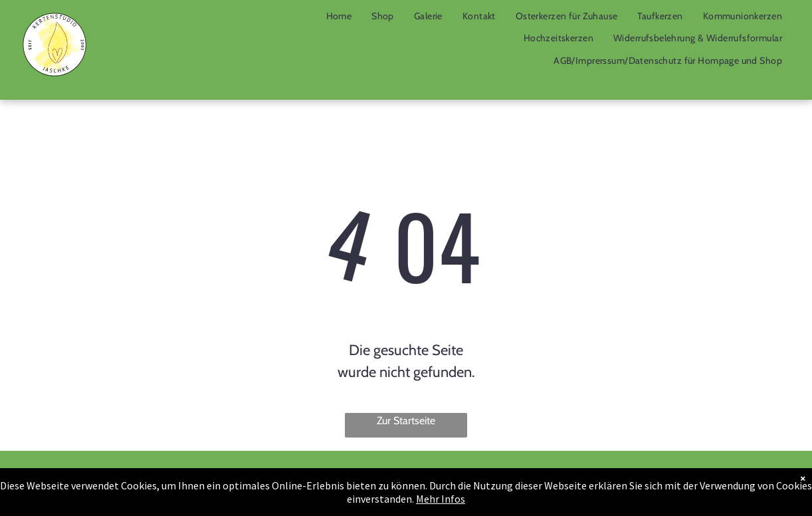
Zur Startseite (406, 421)
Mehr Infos (441, 499)
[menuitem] (339, 16)
